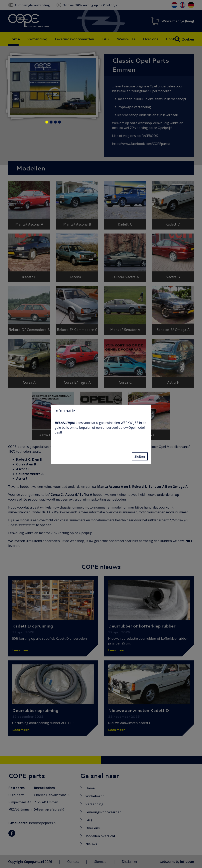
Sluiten (140, 456)
